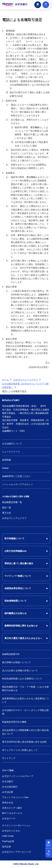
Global (5, 468)
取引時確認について (14, 538)
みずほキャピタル (11, 831)
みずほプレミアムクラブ (14, 518)
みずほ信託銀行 (10, 787)
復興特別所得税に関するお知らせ (21, 626)
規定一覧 (7, 508)
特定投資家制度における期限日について (22, 679)
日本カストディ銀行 (12, 808)
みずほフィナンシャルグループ (18, 776)
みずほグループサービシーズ (17, 852)
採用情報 (7, 460)
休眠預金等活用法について (18, 588)
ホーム (5, 380)
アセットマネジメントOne (15, 797)
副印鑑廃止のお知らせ (16, 613)
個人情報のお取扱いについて (17, 662)
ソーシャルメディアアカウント (18, 484)
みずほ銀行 (8, 781)
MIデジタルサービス (12, 813)
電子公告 (7, 513)
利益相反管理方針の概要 (14, 722)
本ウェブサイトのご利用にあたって (20, 750)
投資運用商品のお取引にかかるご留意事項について (25, 700)
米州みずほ (8, 803)
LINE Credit (8, 836)
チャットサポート (49, 845)
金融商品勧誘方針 (11, 654)
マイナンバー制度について (18, 576)
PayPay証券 (8, 841)
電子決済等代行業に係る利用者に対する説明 (24, 742)
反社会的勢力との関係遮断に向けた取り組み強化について (25, 732)
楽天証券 (7, 847)
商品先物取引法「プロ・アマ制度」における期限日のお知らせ (25, 689)
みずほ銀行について (12, 444)
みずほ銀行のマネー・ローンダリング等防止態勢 (25, 712)
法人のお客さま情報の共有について (20, 671)
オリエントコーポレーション (17, 825)
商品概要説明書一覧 (12, 502)
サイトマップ (9, 758)
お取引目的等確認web (15, 551)
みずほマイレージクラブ (26, 380)
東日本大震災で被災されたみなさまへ (23, 638)
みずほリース (9, 818)
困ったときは (49, 854)
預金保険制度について (16, 601)
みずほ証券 (8, 792)
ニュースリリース (11, 452)
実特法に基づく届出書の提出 (19, 563)
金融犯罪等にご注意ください (17, 476)
